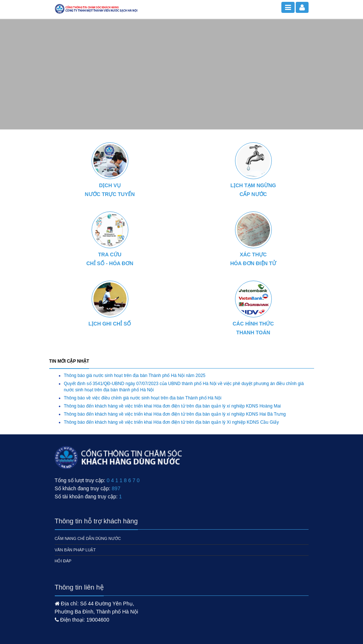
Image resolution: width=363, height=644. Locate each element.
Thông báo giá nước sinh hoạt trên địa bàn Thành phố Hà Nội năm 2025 (135, 376)
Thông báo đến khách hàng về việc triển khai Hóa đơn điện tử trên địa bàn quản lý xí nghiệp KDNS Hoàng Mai (172, 406)
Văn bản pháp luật (75, 550)
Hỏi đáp (63, 561)
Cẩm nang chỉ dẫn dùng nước (88, 538)
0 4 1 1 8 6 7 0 (123, 480)
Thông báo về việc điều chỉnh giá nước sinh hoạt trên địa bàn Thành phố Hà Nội (143, 398)
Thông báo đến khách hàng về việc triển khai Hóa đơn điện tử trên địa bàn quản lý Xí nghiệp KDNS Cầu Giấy (172, 422)
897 (116, 488)
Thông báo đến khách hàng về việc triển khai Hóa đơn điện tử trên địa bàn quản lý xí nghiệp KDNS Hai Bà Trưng (175, 414)
